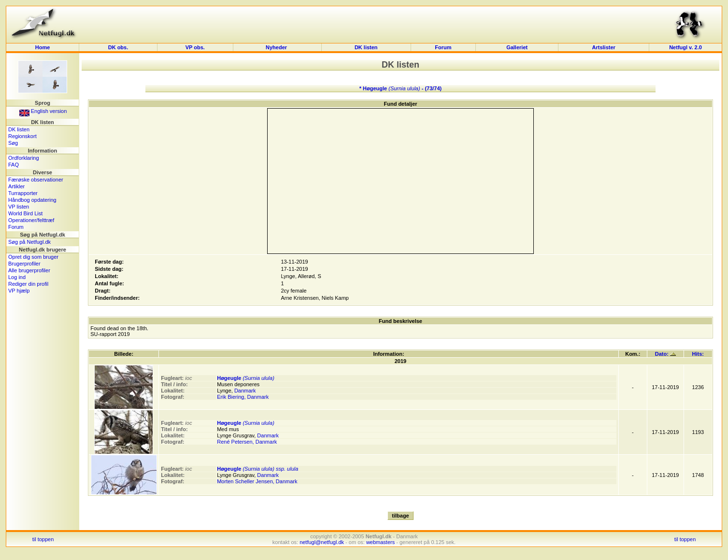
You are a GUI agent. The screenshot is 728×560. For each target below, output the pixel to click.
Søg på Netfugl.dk (29, 242)
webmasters (380, 542)
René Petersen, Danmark (247, 442)
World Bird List (25, 213)
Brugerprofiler (24, 264)
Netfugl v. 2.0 (685, 47)
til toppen (43, 539)
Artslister (604, 47)
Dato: (665, 354)
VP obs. (195, 47)
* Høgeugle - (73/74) (401, 88)
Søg (13, 143)
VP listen (19, 207)
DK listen (366, 47)
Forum (443, 47)
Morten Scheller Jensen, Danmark (257, 481)
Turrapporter (23, 193)
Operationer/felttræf (31, 220)
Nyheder (277, 47)
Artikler (16, 186)
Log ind (17, 277)
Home (43, 47)
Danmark (245, 391)
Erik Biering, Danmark (243, 397)
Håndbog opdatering (32, 200)
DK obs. (118, 47)
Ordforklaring (24, 158)
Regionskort (22, 136)
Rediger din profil (28, 284)
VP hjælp (19, 291)
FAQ (14, 165)
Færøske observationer (36, 180)
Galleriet (517, 47)
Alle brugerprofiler (29, 270)
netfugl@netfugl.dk (322, 542)
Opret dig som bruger (33, 257)
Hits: (698, 354)
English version (43, 111)
